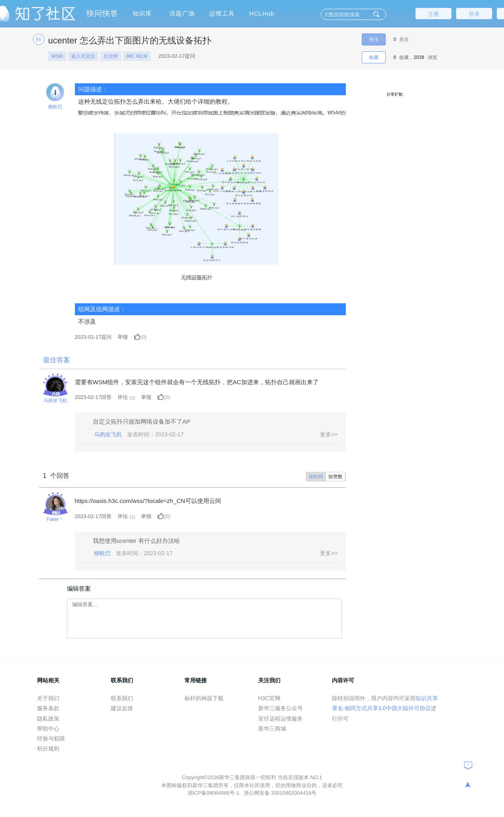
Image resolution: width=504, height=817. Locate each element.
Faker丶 (55, 519)
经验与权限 (51, 738)
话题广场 (182, 13)
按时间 (316, 477)
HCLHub (262, 13)
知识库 (142, 13)
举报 (123, 337)
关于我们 (48, 698)
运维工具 (222, 13)
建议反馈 (122, 708)
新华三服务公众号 (280, 708)
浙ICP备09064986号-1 (214, 793)
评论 (123, 397)
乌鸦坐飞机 (55, 401)
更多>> (329, 434)
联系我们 (122, 698)
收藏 (374, 57)
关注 (374, 39)
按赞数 (335, 477)
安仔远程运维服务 (280, 719)
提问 (93, 337)
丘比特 (111, 56)
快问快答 (102, 13)
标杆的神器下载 (204, 698)
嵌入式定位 (83, 56)
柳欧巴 (55, 107)
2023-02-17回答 (93, 397)
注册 (433, 14)
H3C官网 (269, 698)
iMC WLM (137, 56)
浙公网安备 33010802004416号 (280, 793)
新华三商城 (272, 729)
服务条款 (48, 708)
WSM (57, 56)
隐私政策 (48, 719)
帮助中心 (48, 729)
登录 (474, 14)
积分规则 (48, 748)
